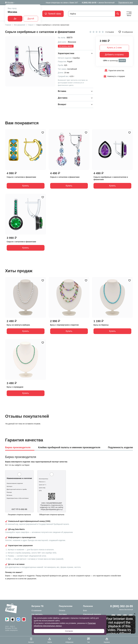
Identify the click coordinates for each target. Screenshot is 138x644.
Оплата (62, 610)
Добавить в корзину (114, 55)
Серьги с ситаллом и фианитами (21, 177)
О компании (36, 610)
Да (15, 19)
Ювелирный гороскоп (92, 614)
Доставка (63, 614)
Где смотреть (37, 614)
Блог (85, 610)
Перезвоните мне (126, 2)
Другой (31, 19)
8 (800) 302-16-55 (89, 3)
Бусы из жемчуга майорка (18, 325)
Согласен (69, 631)
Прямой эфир (53, 14)
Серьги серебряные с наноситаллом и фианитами (111, 178)
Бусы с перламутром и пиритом (64, 325)
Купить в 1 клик (114, 48)
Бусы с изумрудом (15, 387)
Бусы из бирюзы (101, 325)
